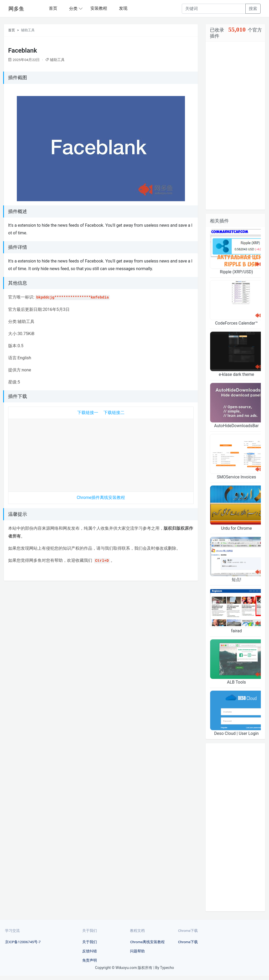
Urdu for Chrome (236, 528)
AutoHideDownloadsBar (236, 426)
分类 (73, 9)
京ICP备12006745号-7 (23, 942)
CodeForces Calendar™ (237, 323)
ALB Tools (236, 682)
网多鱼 (16, 9)
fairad (237, 631)
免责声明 (90, 960)
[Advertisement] (101, 454)
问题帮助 (137, 951)
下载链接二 (114, 413)
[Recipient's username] (214, 9)
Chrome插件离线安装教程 (101, 497)
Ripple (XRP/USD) (236, 272)
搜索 (253, 9)
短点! (236, 580)
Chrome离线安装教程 (147, 942)
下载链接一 (88, 413)
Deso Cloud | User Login (236, 733)
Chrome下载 (188, 942)
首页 (53, 8)
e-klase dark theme (237, 374)
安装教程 (99, 8)
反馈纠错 (90, 951)
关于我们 (90, 942)
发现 (123, 8)
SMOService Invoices (236, 477)
